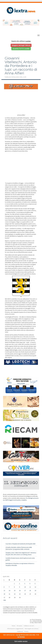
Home (14, 626)
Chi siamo (19, 626)
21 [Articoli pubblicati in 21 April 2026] (9, 594)
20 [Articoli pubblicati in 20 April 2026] (4, 594)
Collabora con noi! (29, 626)
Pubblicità (20, 631)
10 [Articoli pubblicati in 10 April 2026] (25, 587)
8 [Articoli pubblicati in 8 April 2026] (14, 587)
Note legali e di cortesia (31, 629)
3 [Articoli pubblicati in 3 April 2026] (25, 583)
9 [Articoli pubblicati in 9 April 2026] (19, 587)
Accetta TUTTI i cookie (21, 49)
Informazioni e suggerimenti (15, 629)
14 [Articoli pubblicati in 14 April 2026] (9, 590)
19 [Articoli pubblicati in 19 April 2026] (35, 590)
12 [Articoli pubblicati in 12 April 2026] (35, 587)
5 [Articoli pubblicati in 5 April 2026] (35, 583)
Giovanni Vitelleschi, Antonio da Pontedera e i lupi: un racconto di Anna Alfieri (21, 66)
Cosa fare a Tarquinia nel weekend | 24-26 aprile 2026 (20, 544)
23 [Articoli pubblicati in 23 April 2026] (20, 594)
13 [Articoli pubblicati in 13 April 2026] (4, 590)
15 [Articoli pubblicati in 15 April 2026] (15, 590)
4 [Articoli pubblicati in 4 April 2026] (30, 583)
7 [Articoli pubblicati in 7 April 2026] (9, 587)
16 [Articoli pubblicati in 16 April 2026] (20, 590)
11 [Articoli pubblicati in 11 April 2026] (30, 587)
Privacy (26, 631)
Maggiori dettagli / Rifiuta (21, 45)
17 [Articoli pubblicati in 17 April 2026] (25, 590)
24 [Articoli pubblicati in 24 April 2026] (25, 594)
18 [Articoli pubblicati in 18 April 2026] (30, 590)
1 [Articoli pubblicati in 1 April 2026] (14, 583)
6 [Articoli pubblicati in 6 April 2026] (4, 587)
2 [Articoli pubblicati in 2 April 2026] (19, 583)
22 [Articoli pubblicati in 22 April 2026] (15, 594)
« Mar (4, 600)
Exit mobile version (21, 641)
